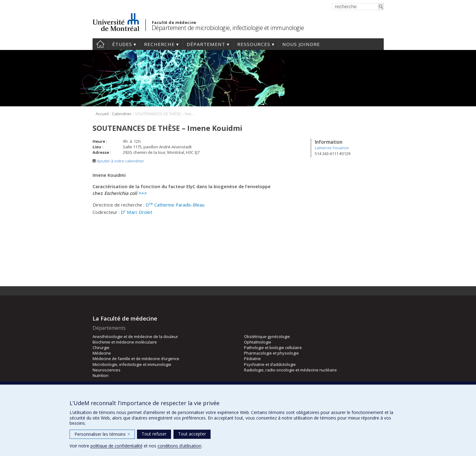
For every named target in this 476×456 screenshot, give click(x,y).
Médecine (102, 353)
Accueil (100, 44)
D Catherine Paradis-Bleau (175, 205)
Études (122, 44)
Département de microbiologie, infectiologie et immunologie (228, 28)
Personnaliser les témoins (102, 434)
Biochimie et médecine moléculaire (125, 342)
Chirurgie (101, 348)
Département (206, 44)
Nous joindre (301, 44)
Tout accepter (192, 434)
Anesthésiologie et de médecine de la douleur (135, 336)
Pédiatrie (252, 359)
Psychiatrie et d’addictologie (270, 364)
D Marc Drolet (137, 212)
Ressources (254, 44)
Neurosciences (107, 370)
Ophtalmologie (258, 342)
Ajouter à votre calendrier (118, 161)
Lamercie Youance (332, 148)
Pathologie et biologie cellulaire (273, 348)
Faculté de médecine (174, 22)
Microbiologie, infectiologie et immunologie (132, 364)
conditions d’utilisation (179, 446)
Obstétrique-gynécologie (267, 336)
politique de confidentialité (116, 446)
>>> (142, 193)
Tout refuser (154, 434)
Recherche (159, 44)
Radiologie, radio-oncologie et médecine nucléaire (290, 370)
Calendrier (122, 114)
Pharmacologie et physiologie (271, 353)
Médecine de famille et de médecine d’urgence (136, 359)
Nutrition (101, 375)
